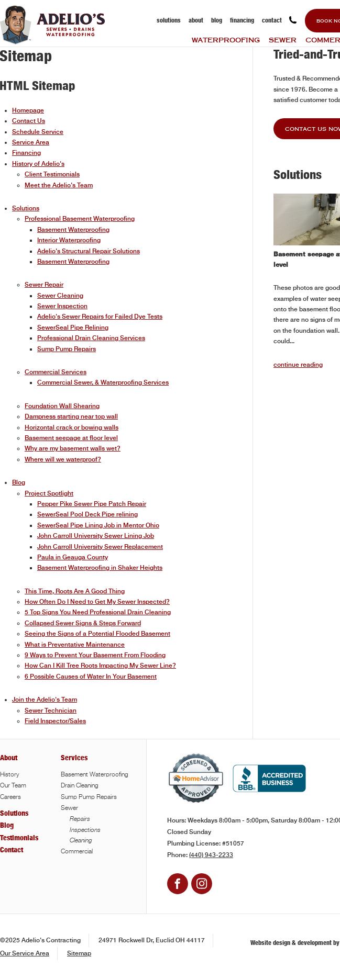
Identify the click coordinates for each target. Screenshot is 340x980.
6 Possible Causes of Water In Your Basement (91, 677)
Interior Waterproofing (69, 240)
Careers (10, 797)
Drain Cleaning (80, 786)
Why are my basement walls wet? (73, 448)
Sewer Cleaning (60, 296)
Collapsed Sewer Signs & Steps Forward (83, 623)
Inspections (85, 830)
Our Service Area (25, 953)
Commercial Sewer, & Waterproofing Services (103, 382)
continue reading (298, 365)
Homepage (28, 110)
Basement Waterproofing (73, 230)
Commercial (77, 852)
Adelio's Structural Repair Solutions (89, 251)
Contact (272, 20)
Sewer (283, 40)
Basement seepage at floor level (71, 438)
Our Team (13, 786)
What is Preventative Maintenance (75, 645)
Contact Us (29, 121)
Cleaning (81, 840)
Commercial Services (56, 372)
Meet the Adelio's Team (59, 185)
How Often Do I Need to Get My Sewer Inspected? (97, 602)
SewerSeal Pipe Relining (73, 328)
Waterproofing (226, 40)
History (10, 775)
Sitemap (79, 953)
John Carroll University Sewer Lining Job (96, 536)
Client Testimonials (52, 174)
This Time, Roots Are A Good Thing (75, 591)
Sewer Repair (44, 285)
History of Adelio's (38, 164)
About (196, 20)
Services (74, 758)
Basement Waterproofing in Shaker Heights (100, 568)
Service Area (31, 142)
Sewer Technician (51, 711)
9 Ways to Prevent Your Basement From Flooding (95, 655)
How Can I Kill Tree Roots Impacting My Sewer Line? (100, 666)
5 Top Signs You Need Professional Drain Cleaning (98, 612)
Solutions (169, 20)
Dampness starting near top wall (71, 416)
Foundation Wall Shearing (62, 406)
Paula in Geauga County (73, 557)
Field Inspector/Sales (55, 721)
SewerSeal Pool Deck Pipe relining (87, 514)
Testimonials (19, 838)
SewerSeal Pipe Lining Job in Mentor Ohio (98, 525)
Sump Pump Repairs (67, 349)
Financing (242, 20)
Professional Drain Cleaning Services (91, 338)
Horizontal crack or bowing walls (72, 427)
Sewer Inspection (62, 306)
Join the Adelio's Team (45, 700)
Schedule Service (38, 132)
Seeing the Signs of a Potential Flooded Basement (97, 634)
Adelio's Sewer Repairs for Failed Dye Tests (100, 317)
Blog (217, 20)
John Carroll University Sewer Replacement (100, 547)
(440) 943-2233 (211, 855)
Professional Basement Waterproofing (80, 219)
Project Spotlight (49, 493)
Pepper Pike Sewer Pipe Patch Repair (92, 504)
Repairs (80, 819)
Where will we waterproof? (63, 459)
